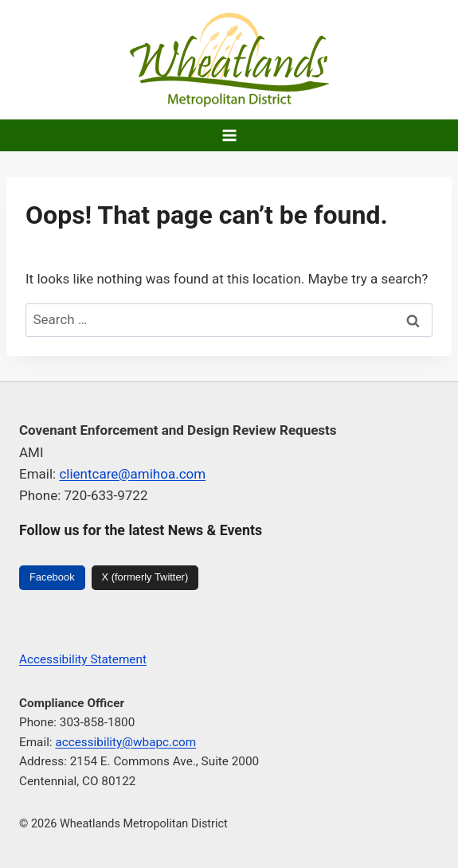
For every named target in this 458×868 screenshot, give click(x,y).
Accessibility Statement (83, 659)
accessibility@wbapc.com (125, 742)
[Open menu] (229, 135)
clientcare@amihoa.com (132, 474)
